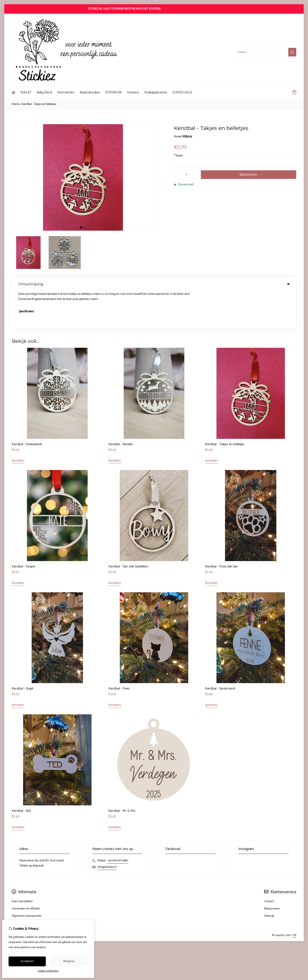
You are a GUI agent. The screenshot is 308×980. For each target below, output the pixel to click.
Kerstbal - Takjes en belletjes (39, 104)
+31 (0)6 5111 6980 (118, 823)
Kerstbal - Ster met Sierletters (128, 528)
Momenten (66, 92)
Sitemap (269, 878)
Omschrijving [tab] (154, 284)
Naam (178, 156)
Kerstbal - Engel (23, 651)
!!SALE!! (26, 92)
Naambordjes (90, 92)
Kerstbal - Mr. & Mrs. (122, 773)
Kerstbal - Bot (21, 773)
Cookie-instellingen (48, 971)
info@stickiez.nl (107, 829)
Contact (269, 863)
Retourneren (272, 871)
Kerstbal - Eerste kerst (220, 651)
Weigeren (69, 961)
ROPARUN (113, 92)
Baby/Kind (44, 92)
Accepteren (27, 961)
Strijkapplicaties (156, 92)
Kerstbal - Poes (119, 651)
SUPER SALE (182, 92)
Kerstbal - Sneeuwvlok (27, 406)
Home (16, 104)
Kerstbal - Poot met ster (221, 528)
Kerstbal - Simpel (23, 528)
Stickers (133, 92)
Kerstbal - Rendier (121, 406)
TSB (294, 897)
